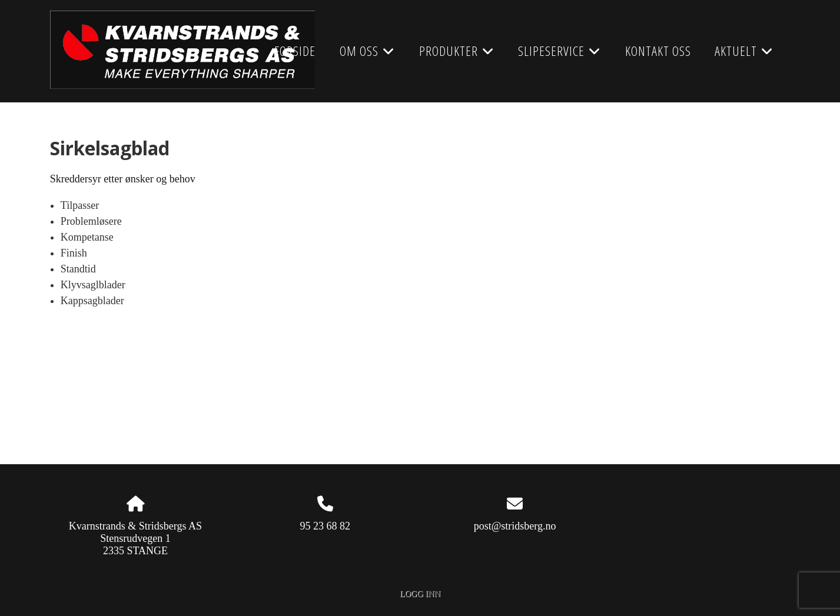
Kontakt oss (658, 51)
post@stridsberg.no (515, 526)
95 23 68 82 (326, 526)
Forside (295, 51)
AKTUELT (744, 55)
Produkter (457, 55)
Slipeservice (560, 55)
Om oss (367, 55)
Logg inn (420, 594)
